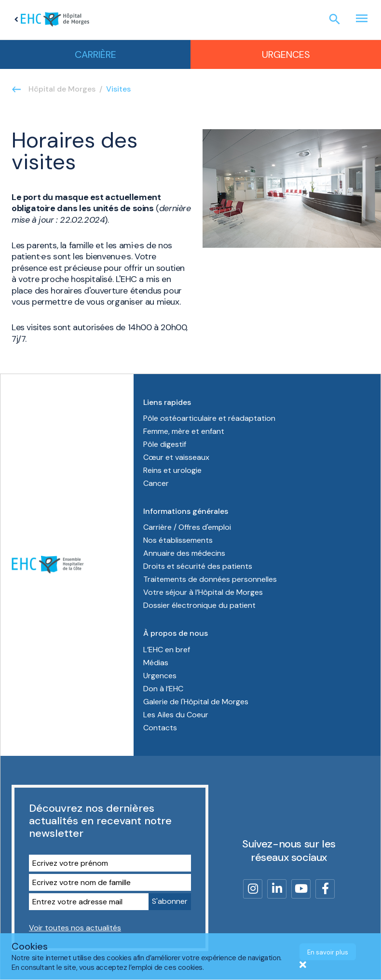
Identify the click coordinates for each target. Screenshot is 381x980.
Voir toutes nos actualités (75, 928)
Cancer (156, 483)
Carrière (95, 54)
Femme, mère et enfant (185, 431)
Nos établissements (178, 540)
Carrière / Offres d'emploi (187, 527)
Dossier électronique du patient (199, 605)
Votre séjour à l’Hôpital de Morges (203, 592)
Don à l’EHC (163, 689)
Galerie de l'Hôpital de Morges (196, 702)
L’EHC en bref (167, 650)
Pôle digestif (165, 444)
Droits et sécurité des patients (198, 566)
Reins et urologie (172, 470)
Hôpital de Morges (62, 89)
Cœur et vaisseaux (176, 457)
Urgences (286, 54)
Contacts (160, 728)
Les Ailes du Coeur (176, 715)
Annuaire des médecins (184, 553)
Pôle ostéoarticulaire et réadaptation (210, 418)
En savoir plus (328, 952)
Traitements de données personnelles (210, 579)
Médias (156, 663)
